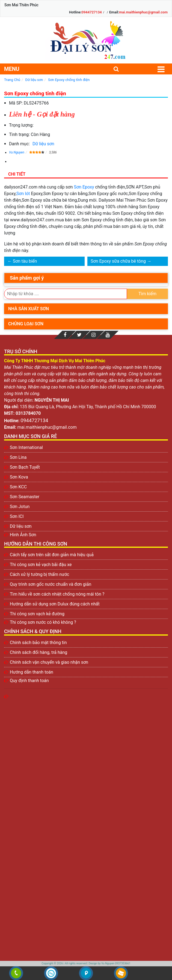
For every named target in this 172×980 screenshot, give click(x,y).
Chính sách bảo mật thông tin (38, 643)
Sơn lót (23, 194)
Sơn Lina (18, 457)
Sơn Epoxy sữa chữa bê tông (118, 261)
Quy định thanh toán (29, 681)
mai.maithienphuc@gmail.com (143, 12)
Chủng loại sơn (26, 324)
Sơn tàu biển (25, 261)
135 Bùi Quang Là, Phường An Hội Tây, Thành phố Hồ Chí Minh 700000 (88, 407)
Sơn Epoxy (84, 187)
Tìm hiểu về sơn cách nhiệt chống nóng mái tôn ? (57, 594)
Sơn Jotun (20, 507)
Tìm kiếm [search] (147, 294)
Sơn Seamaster (25, 497)
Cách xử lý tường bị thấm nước (39, 574)
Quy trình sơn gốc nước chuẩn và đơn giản (51, 584)
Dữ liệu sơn (43, 144)
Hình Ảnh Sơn (23, 535)
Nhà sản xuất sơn (29, 309)
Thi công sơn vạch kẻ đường (37, 614)
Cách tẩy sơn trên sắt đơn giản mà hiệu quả (52, 555)
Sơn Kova (19, 477)
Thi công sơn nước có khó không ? (43, 622)
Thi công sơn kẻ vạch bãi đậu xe (41, 565)
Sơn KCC (18, 487)
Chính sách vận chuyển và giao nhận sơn (49, 662)
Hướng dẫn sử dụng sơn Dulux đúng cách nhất (55, 604)
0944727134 (92, 12)
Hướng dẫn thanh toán (32, 672)
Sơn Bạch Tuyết (25, 467)
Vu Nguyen (17, 152)
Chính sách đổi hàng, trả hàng (38, 652)
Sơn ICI (17, 516)
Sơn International (26, 447)
